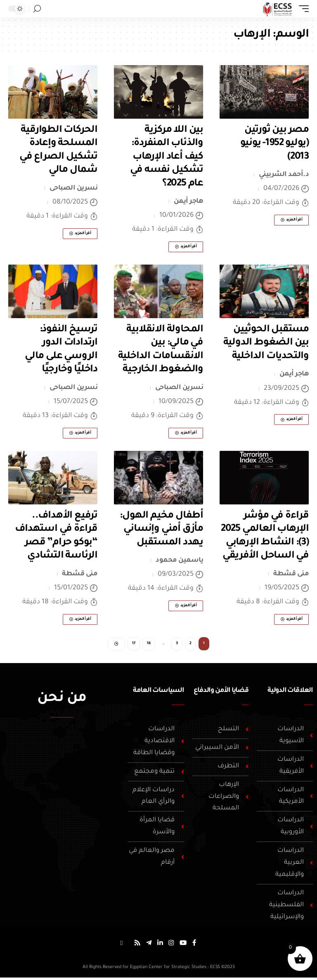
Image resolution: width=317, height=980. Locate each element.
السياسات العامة (158, 692)
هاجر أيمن (189, 202)
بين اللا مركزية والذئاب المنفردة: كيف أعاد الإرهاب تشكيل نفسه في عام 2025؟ (167, 157)
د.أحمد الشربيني (284, 175)
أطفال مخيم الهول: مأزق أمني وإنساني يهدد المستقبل (161, 529)
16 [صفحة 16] (149, 645)
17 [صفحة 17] (134, 645)
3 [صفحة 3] (177, 645)
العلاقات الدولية (290, 692)
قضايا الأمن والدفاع (221, 692)
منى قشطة (291, 574)
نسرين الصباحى (74, 188)
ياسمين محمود (179, 560)
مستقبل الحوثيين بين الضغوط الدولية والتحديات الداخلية (266, 343)
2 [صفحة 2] (190, 645)
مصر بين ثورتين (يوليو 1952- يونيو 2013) (274, 144)
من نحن (62, 701)
